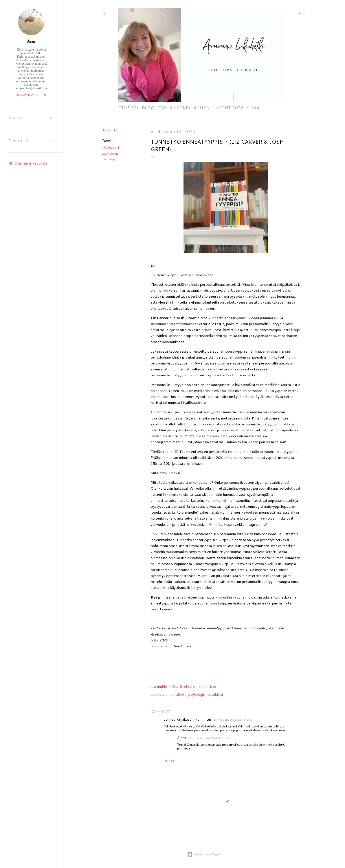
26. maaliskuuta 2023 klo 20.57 (209, 738)
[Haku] (300, 13)
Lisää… (255, 108)
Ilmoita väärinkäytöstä (28, 163)
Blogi (149, 108)
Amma (182, 737)
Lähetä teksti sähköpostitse (194, 686)
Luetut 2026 (228, 108)
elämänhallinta (113, 148)
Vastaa (169, 761)
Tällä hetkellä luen (184, 108)
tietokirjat (110, 159)
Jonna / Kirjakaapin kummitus (188, 719)
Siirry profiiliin (31, 95)
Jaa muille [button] (110, 130)
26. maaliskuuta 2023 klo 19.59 (233, 720)
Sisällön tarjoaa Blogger (204, 854)
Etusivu (128, 108)
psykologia (110, 154)
